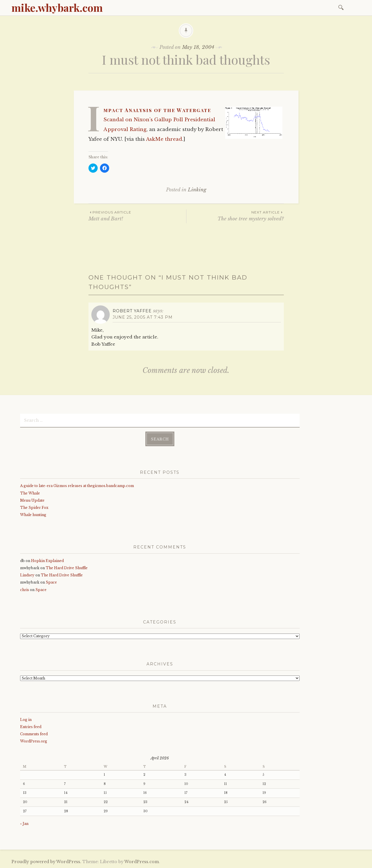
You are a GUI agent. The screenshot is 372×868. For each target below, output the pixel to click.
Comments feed (34, 734)
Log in (26, 720)
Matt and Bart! (137, 216)
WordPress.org (34, 741)
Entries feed (31, 727)
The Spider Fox (34, 508)
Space (51, 582)
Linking (197, 190)
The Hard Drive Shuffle (67, 568)
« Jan (24, 824)
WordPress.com (142, 862)
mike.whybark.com (57, 7)
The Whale (30, 493)
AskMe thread (164, 139)
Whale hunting (33, 515)
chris (25, 590)
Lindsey (27, 575)
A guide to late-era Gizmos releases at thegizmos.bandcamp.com (77, 486)
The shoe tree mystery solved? (235, 216)
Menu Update (32, 500)
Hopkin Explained (47, 561)
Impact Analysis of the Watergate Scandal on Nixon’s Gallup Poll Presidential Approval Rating (159, 120)
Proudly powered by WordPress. (46, 862)
